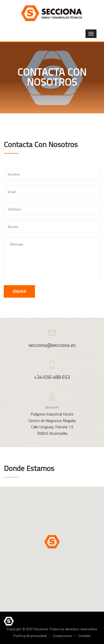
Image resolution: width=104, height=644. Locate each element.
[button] (52, 542)
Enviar (19, 291)
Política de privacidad (30, 636)
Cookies (84, 636)
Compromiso (62, 636)
